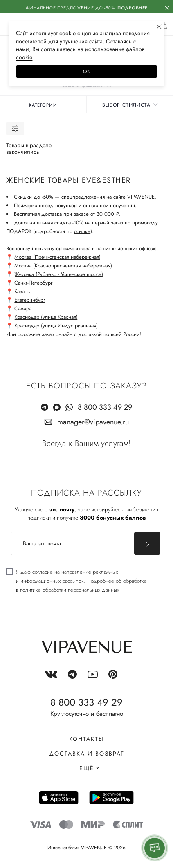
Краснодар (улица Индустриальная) (56, 326)
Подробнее (133, 8)
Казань (22, 291)
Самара (23, 308)
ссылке (82, 231)
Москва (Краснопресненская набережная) (63, 266)
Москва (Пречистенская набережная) (57, 257)
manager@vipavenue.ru (93, 422)
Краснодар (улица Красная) (46, 317)
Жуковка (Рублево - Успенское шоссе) (59, 274)
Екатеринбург (30, 300)
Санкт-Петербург (33, 283)
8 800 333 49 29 (105, 407)
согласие (43, 572)
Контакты (86, 739)
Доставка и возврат (87, 754)
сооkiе (24, 57)
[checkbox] (76, 581)
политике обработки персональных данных (70, 590)
